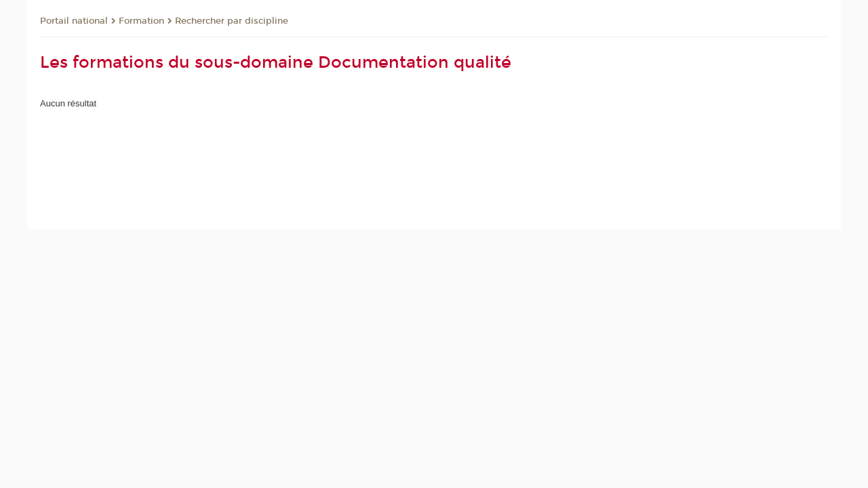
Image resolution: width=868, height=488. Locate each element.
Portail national (74, 21)
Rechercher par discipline (232, 21)
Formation (141, 21)
